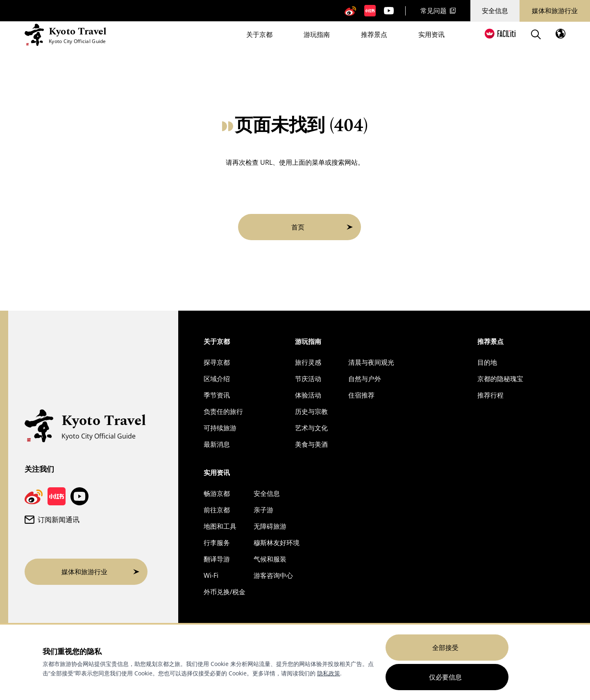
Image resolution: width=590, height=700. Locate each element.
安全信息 (495, 11)
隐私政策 (329, 673)
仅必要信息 (445, 677)
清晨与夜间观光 (371, 362)
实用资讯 (431, 35)
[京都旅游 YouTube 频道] (389, 11)
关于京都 (259, 35)
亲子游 (263, 510)
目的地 (487, 362)
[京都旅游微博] (350, 11)
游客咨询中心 (273, 575)
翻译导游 (217, 559)
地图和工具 (220, 526)
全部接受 (445, 648)
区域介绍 (217, 379)
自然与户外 (365, 379)
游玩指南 (317, 35)
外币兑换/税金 (225, 592)
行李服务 (217, 543)
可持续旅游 (220, 428)
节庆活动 (308, 379)
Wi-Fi (211, 575)
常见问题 (438, 11)
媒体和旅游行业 (555, 11)
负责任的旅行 (223, 411)
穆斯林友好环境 (277, 543)
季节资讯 (217, 395)
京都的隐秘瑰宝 (500, 379)
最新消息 (217, 444)
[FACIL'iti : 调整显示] (500, 34)
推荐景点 (374, 35)
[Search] (536, 34)
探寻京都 (217, 362)
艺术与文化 (311, 428)
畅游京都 (217, 493)
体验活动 (308, 395)
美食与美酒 (311, 444)
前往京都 (217, 510)
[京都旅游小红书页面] (370, 11)
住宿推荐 (361, 395)
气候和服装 (270, 559)
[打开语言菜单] (560, 34)
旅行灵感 (308, 362)
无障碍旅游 (270, 526)
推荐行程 (490, 395)
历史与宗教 (311, 411)
